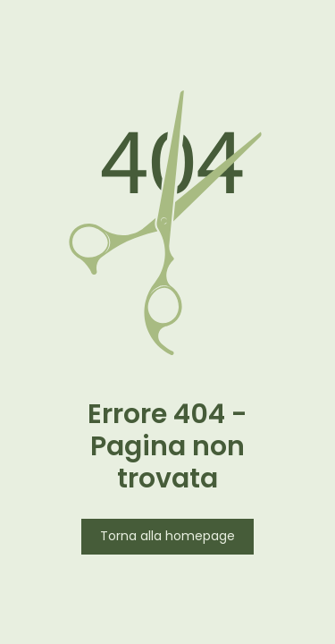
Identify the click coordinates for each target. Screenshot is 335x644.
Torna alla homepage (167, 537)
